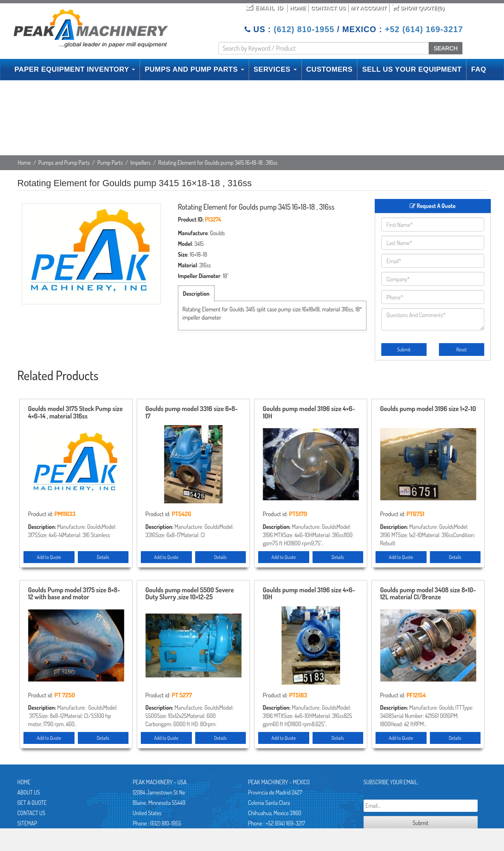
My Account (369, 8)
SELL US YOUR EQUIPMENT (412, 69)
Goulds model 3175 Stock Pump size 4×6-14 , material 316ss (75, 413)
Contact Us (328, 8)
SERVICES (275, 69)
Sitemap (27, 823)
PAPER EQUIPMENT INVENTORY (75, 69)
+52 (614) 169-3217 (424, 29)
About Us (29, 792)
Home (298, 8)
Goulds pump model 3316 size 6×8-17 (191, 413)
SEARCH (446, 48)
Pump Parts (110, 162)
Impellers (141, 162)
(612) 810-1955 (304, 29)
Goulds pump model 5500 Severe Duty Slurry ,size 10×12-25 (190, 594)
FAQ (478, 69)
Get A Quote (32, 803)
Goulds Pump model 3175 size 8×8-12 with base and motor (74, 594)
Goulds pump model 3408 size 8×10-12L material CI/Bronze (428, 594)
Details (103, 557)
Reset (461, 350)
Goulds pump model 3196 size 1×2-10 (428, 409)
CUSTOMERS (330, 69)
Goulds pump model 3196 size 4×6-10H (309, 413)
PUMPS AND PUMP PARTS (194, 69)
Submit (404, 350)
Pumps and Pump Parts (64, 162)
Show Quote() (418, 7)
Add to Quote (49, 557)
